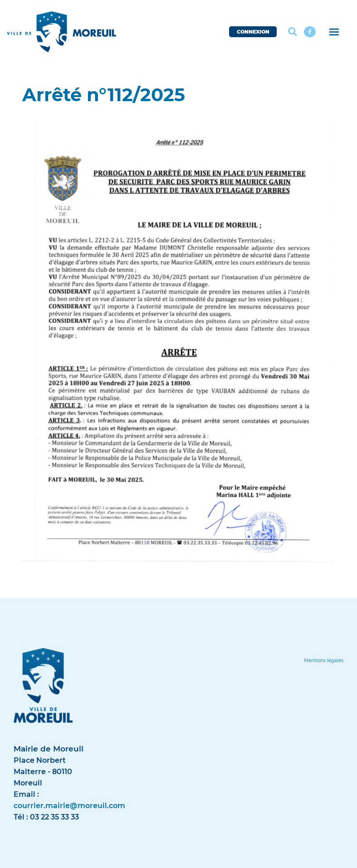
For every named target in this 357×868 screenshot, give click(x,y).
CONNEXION (253, 32)
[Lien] (324, 661)
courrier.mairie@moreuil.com (69, 806)
